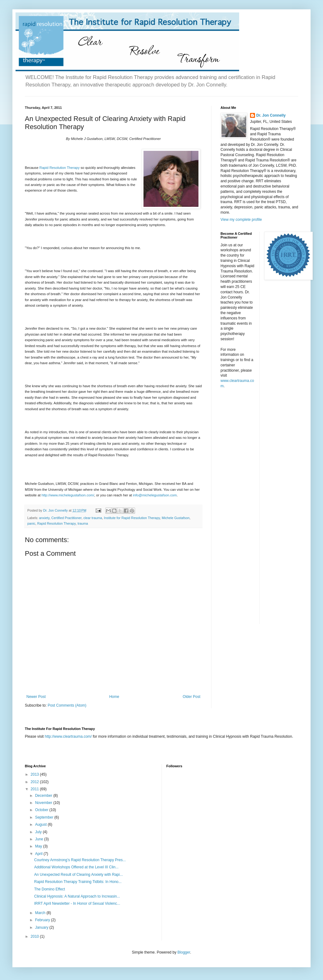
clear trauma (93, 518)
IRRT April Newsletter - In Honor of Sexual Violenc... (77, 903)
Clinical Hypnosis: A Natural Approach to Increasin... (77, 896)
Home (114, 697)
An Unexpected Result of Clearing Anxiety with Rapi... (78, 875)
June (40, 839)
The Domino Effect (50, 889)
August (41, 824)
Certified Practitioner (66, 518)
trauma (83, 523)
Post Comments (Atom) (67, 705)
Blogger (184, 952)
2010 (35, 936)
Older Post (191, 697)
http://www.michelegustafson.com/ (68, 495)
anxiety (44, 518)
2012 (35, 782)
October (42, 810)
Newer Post (36, 697)
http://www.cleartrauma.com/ (68, 736)
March (41, 913)
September (45, 817)
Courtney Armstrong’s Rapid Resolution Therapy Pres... (80, 860)
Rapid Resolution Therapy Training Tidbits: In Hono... (78, 882)
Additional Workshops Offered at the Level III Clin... (76, 867)
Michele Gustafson (176, 518)
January (42, 927)
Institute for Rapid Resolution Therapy (132, 518)
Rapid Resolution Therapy (60, 168)
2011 (35, 789)
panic (31, 523)
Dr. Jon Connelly (271, 115)
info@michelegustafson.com (155, 495)
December (44, 796)
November (44, 803)
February (43, 920)
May (39, 846)
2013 (35, 774)
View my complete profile (241, 220)
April (39, 854)
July (39, 832)
